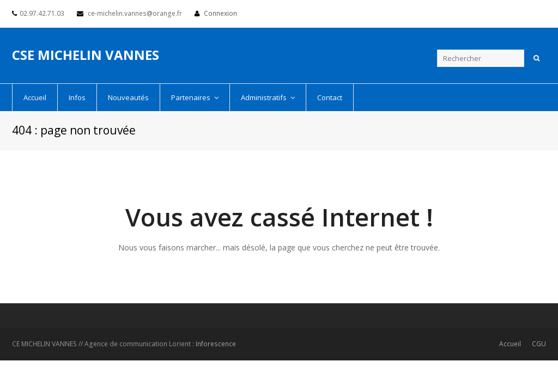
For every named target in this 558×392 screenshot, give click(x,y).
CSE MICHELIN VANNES (86, 55)
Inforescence (216, 344)
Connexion (220, 13)
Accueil (510, 344)
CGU (539, 344)
